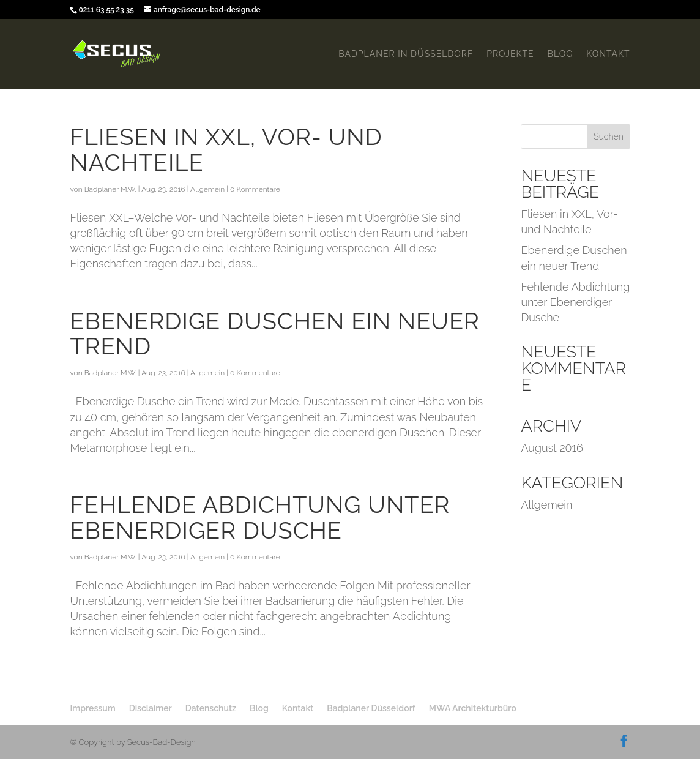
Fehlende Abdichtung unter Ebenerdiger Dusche (260, 518)
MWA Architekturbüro (473, 708)
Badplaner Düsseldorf (371, 708)
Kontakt (608, 54)
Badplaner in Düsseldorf (406, 54)
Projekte (510, 54)
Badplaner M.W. (110, 189)
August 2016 (552, 448)
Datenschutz (211, 708)
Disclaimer (151, 708)
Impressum (92, 708)
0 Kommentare (255, 189)
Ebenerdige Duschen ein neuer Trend (274, 334)
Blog (560, 54)
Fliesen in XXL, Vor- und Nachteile (226, 150)
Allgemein (207, 189)
